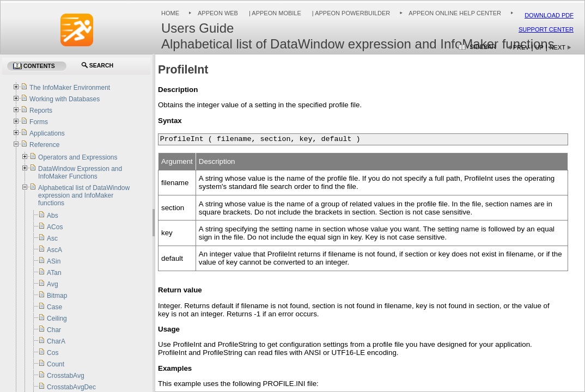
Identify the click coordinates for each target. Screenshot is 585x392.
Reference (44, 145)
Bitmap (57, 296)
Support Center (546, 29)
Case (54, 307)
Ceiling (57, 318)
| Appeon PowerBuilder (351, 13)
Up (540, 47)
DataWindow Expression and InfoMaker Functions (80, 173)
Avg (52, 284)
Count (56, 364)
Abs (53, 216)
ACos (55, 227)
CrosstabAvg (65, 376)
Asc (52, 238)
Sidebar (483, 47)
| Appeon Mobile (274, 13)
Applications (47, 133)
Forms (39, 122)
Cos (53, 353)
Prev (521, 47)
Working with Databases (65, 99)
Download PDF (549, 15)
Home (170, 13)
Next (557, 47)
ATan (54, 273)
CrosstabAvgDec (71, 387)
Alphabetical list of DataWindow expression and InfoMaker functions (84, 195)
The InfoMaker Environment (70, 88)
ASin (54, 261)
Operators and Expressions (78, 157)
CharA (56, 341)
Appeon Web (218, 13)
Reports (41, 111)
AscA (54, 250)
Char (54, 330)
